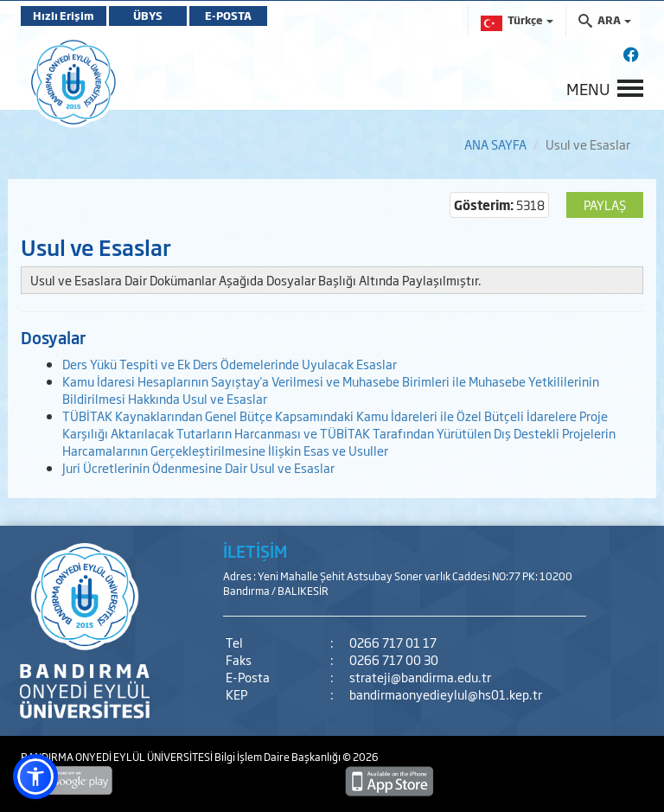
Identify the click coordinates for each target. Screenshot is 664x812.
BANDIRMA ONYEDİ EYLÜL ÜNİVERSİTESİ (118, 757)
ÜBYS (148, 16)
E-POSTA (228, 16)
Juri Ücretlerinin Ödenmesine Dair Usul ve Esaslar (198, 467)
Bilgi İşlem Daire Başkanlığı (278, 757)
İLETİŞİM (255, 551)
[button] (35, 777)
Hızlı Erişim (64, 16)
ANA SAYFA (495, 144)
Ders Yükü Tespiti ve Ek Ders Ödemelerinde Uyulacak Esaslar (230, 364)
